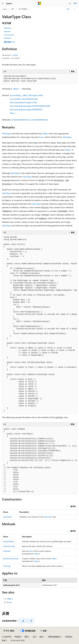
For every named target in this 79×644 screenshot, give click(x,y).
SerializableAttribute (21, 120)
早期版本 (18, 637)
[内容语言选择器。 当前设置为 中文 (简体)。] (9, 631)
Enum (41, 137)
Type (31, 551)
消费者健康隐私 (54, 637)
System (15, 55)
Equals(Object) (9, 541)
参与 (35, 637)
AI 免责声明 (7, 637)
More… (13, 113)
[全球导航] (3, 3)
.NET (13, 9)
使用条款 (69, 637)
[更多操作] (75, 9)
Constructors (9, 35)
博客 (26, 637)
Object (16, 89)
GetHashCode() (9, 546)
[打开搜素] (70, 3)
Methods (8, 38)
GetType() (7, 551)
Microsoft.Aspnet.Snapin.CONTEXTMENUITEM (30, 106)
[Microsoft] (39, 3)
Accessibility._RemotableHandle (24, 99)
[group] (39, 324)
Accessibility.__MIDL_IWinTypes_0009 (26, 95)
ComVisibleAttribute (39, 120)
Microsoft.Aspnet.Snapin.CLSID (23, 102)
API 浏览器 (23, 9)
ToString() (7, 566)
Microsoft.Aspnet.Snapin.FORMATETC (26, 109)
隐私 (41, 637)
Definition (8, 28)
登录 (75, 3)
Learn (5, 9)
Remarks (7, 31)
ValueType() (8, 517)
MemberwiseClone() (11, 559)
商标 (4, 640)
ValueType (6, 133)
